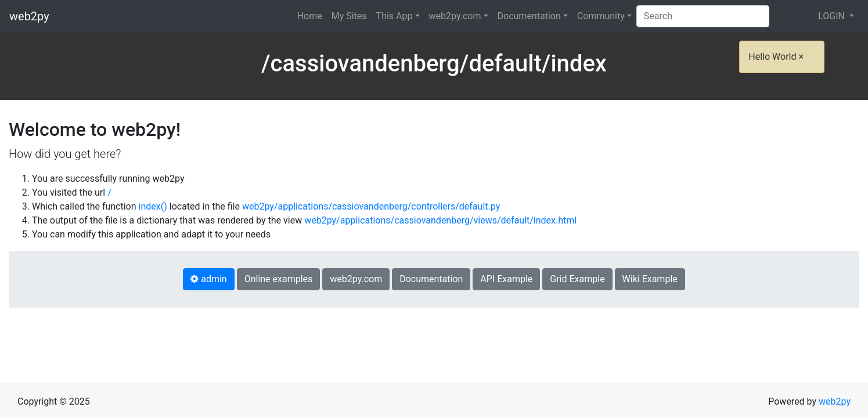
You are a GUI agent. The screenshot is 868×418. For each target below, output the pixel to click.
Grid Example (577, 279)
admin (208, 279)
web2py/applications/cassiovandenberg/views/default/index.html (440, 220)
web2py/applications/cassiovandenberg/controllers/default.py (371, 206)
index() (153, 206)
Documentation (529, 16)
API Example (506, 279)
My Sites (349, 16)
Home (310, 16)
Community (601, 16)
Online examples (279, 279)
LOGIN (833, 16)
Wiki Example (650, 279)
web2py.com (455, 16)
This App (395, 16)
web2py (29, 16)
